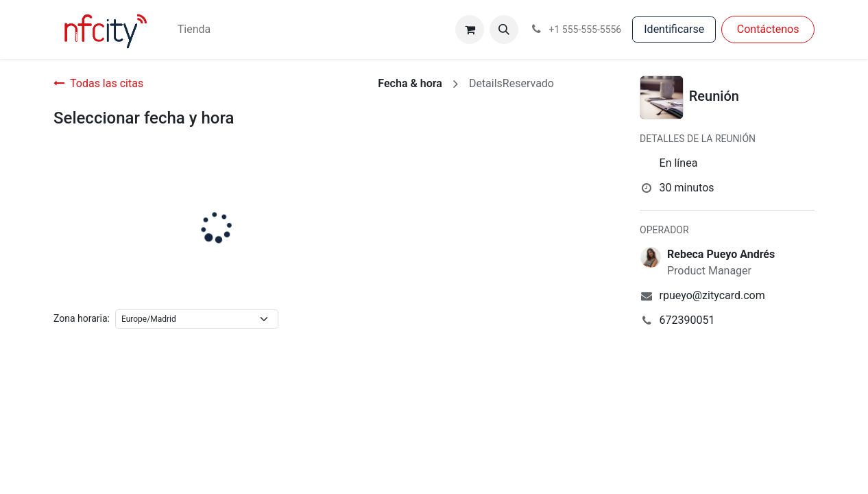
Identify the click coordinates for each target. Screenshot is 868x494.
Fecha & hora (410, 83)
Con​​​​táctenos (768, 29)
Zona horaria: (82, 318)
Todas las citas (98, 83)
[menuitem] (194, 30)
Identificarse (674, 29)
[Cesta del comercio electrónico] (470, 30)
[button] (504, 30)
